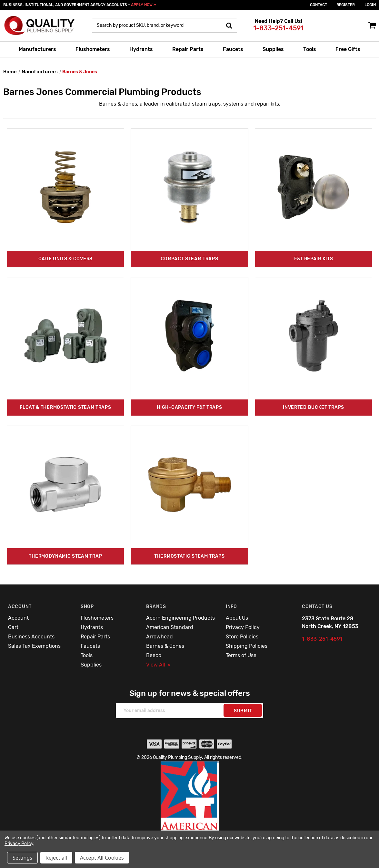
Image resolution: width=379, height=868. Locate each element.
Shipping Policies (247, 646)
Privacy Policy (243, 627)
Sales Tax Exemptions (34, 646)
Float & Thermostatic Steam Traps (65, 407)
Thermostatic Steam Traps (189, 556)
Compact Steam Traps (189, 259)
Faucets (233, 49)
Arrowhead (160, 637)
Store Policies (242, 637)
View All (158, 665)
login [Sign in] (370, 5)
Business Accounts (31, 637)
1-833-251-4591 (278, 28)
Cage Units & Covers (65, 259)
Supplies (273, 49)
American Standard (170, 627)
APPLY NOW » (143, 5)
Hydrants (141, 49)
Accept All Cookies (102, 858)
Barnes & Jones (165, 646)
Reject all (56, 858)
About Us (237, 618)
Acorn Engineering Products (180, 618)
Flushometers (93, 49)
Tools (310, 49)
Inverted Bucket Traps (314, 407)
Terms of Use (241, 655)
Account (18, 618)
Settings (22, 858)
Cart (13, 627)
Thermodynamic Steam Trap (65, 556)
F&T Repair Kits (314, 259)
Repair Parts (188, 49)
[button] (190, 810)
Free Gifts (348, 49)
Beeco (154, 655)
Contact (319, 5)
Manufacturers (37, 49)
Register (346, 5)
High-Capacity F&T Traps (189, 407)
